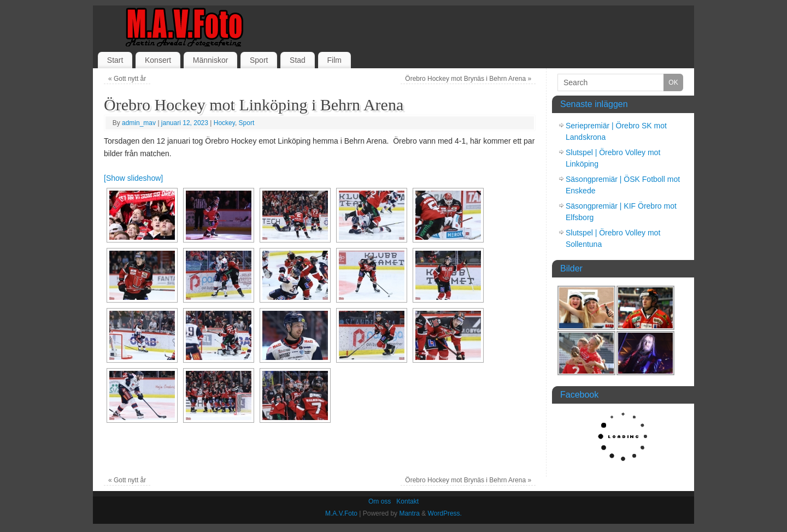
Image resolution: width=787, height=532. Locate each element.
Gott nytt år (127, 79)
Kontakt (407, 501)
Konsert (158, 60)
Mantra (409, 513)
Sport (259, 60)
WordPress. (444, 513)
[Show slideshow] (133, 178)
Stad (298, 60)
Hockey (224, 123)
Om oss (380, 501)
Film (334, 60)
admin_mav (139, 123)
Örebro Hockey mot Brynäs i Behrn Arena (468, 79)
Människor (211, 60)
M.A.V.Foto (341, 513)
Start (115, 60)
